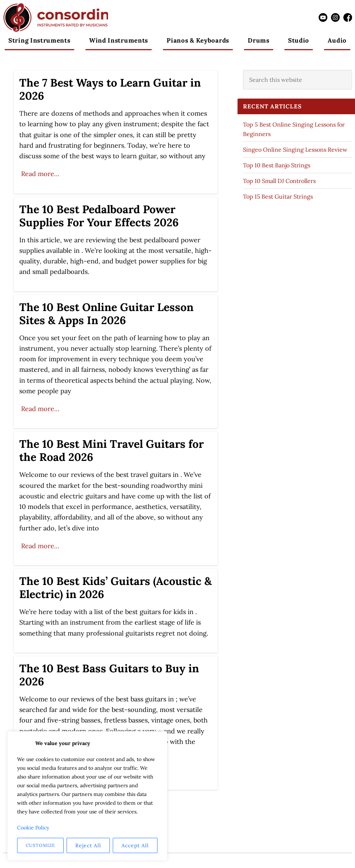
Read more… (40, 174)
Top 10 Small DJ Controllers (279, 181)
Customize (40, 845)
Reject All (88, 845)
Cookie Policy (33, 828)
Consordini (55, 17)
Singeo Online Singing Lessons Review (295, 150)
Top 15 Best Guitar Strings (278, 196)
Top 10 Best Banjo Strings (277, 165)
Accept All (135, 845)
